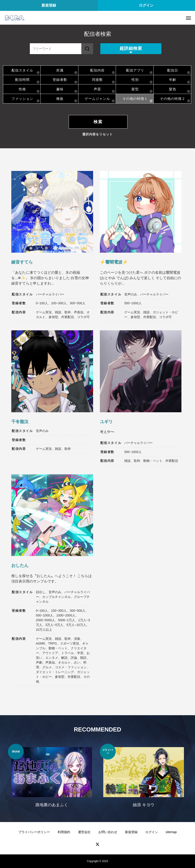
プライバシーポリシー (34, 832)
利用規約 (64, 832)
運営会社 (84, 832)
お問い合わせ (108, 832)
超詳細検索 (131, 48)
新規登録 (49, 5)
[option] (52, 778)
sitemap (171, 832)
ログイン (146, 5)
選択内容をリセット (97, 134)
